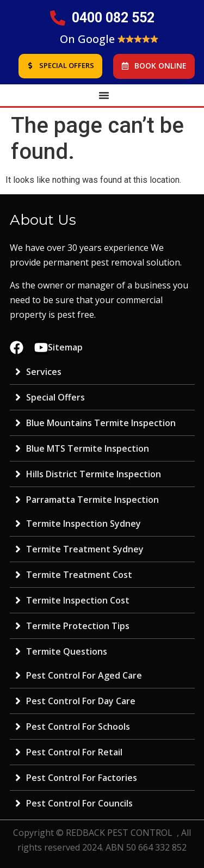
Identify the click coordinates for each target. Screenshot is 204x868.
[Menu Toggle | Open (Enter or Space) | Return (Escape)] (104, 95)
